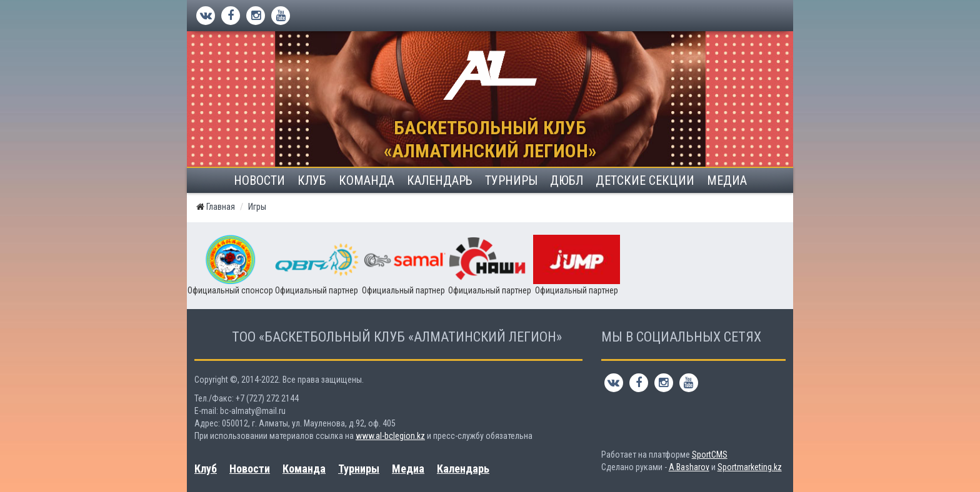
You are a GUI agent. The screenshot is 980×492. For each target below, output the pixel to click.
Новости (259, 180)
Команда (367, 180)
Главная (221, 207)
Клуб (312, 180)
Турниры (511, 180)
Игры (257, 207)
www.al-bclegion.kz (390, 436)
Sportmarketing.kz (750, 467)
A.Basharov (689, 467)
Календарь (440, 180)
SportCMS (710, 455)
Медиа (727, 180)
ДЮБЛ (567, 180)
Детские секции (645, 180)
